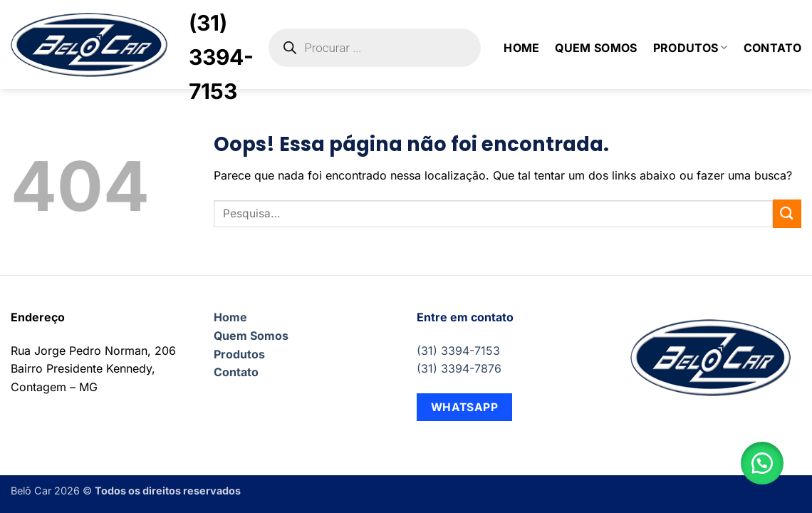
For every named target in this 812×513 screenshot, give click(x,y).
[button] (762, 463)
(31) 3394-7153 (458, 351)
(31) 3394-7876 (459, 368)
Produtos (691, 48)
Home (521, 48)
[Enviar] (787, 213)
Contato (772, 48)
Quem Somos (596, 48)
